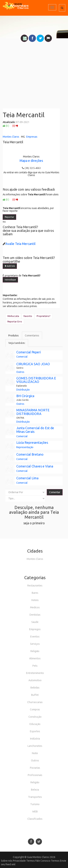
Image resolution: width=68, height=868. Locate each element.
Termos (31, 861)
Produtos (14, 336)
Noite (35, 753)
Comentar (55, 492)
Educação (35, 724)
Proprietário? (43, 316)
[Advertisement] (34, 73)
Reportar (9, 217)
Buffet (35, 695)
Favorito (28, 316)
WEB (35, 812)
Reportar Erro (15, 322)
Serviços (35, 644)
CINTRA (20, 418)
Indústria (35, 739)
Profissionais (35, 775)
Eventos (35, 637)
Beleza (35, 790)
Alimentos (35, 658)
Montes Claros (11, 137)
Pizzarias (35, 768)
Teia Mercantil (24, 115)
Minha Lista (13, 316)
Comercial (22, 357)
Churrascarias (35, 702)
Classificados (35, 819)
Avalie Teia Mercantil (20, 244)
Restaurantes (35, 586)
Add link (10, 266)
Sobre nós (7, 861)
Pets (35, 666)
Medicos (35, 607)
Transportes (35, 797)
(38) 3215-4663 (32, 168)
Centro (20, 368)
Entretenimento (35, 673)
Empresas (32, 137)
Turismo (35, 804)
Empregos (35, 629)
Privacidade (19, 861)
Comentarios (32, 336)
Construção (35, 717)
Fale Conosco (43, 861)
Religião (35, 651)
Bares (35, 593)
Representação (25, 447)
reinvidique (10, 280)
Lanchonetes (35, 746)
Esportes (35, 731)
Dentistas (35, 615)
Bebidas (35, 688)
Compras (35, 709)
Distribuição (23, 390)
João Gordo (22, 400)
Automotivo (35, 680)
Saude (35, 622)
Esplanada (21, 386)
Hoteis (35, 600)
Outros (20, 372)
